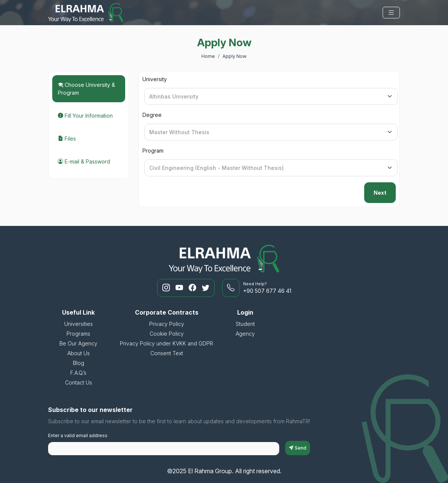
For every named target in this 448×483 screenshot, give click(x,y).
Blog (79, 363)
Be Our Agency (78, 343)
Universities (79, 324)
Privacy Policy (167, 324)
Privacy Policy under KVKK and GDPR (166, 343)
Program (153, 151)
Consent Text (167, 353)
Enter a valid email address (78, 435)
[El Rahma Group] (86, 13)
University (155, 79)
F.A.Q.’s (78, 373)
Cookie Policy (167, 334)
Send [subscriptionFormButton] (298, 448)
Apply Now (235, 56)
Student (245, 324)
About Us (79, 353)
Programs (78, 334)
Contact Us (79, 382)
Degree (152, 115)
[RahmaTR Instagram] (167, 288)
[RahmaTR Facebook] (193, 288)
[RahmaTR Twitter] (206, 288)
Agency (245, 334)
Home (208, 56)
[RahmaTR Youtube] (180, 288)
